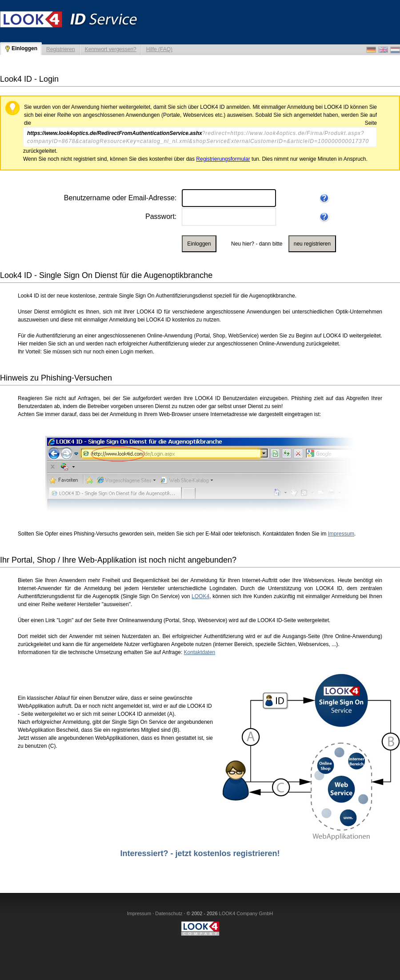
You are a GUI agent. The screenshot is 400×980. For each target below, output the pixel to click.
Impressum (341, 534)
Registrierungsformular (223, 159)
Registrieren (61, 49)
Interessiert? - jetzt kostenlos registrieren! (200, 853)
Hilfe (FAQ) (159, 49)
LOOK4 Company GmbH (246, 913)
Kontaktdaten (200, 652)
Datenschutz (169, 913)
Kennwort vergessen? (111, 49)
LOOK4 (200, 596)
